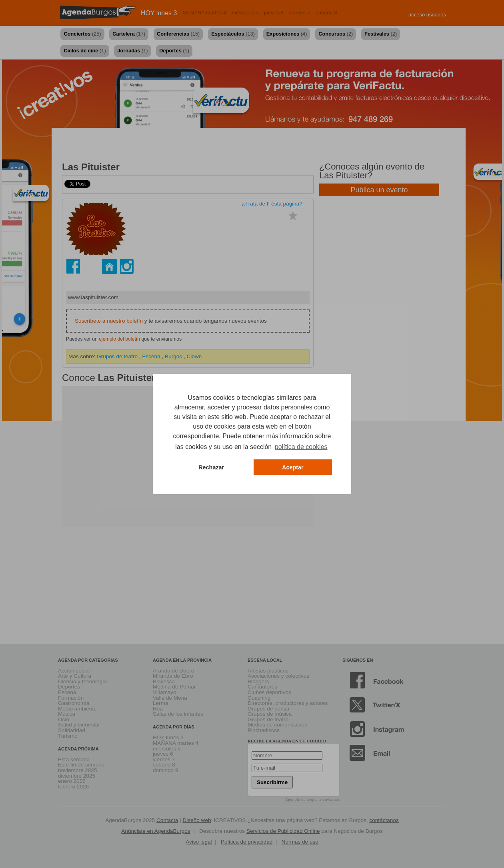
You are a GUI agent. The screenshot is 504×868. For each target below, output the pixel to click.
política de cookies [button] (301, 447)
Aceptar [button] (293, 467)
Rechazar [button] (211, 467)
